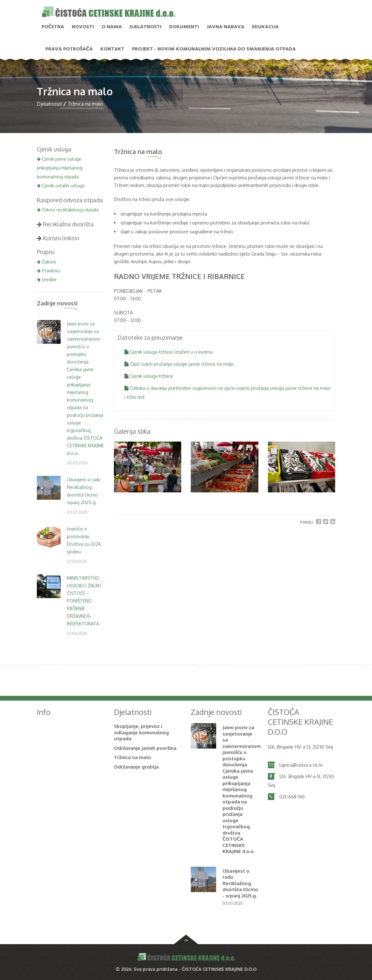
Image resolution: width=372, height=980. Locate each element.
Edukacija (265, 27)
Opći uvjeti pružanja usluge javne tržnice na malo (179, 364)
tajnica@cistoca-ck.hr (301, 765)
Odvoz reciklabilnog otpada (68, 210)
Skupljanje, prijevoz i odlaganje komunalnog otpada (141, 732)
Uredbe (47, 280)
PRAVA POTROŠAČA (69, 49)
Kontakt (112, 49)
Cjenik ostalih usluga (61, 186)
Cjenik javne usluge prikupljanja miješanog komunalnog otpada (60, 168)
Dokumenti (184, 27)
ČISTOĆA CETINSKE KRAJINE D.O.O (219, 969)
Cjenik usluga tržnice (149, 376)
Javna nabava (226, 27)
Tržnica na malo (133, 757)
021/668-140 (292, 797)
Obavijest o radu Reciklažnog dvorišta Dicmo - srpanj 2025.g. (240, 883)
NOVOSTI (83, 27)
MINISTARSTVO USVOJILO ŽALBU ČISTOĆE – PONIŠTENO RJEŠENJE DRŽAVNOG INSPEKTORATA (84, 601)
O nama (112, 27)
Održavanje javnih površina (145, 748)
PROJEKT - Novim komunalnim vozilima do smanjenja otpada (214, 49)
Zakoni (46, 262)
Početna (53, 27)
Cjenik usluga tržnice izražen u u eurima (169, 352)
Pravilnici (48, 271)
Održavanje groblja (136, 767)
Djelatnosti (146, 27)
